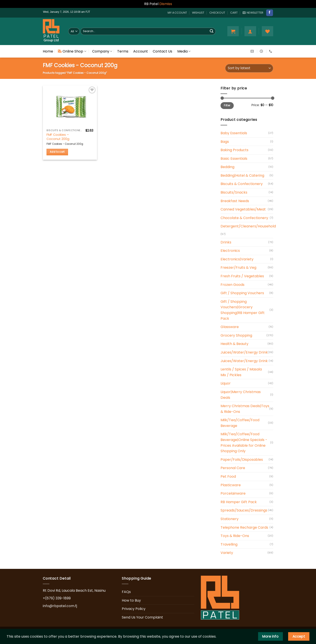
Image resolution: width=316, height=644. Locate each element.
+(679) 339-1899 (57, 598)
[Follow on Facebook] (269, 13)
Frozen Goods (233, 285)
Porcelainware (233, 493)
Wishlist (198, 13)
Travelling (229, 544)
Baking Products (234, 150)
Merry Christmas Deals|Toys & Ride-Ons (245, 409)
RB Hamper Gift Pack (239, 502)
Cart (234, 13)
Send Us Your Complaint (142, 617)
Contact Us (162, 51)
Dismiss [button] (166, 4)
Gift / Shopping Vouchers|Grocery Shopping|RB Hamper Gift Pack (243, 310)
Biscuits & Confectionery (242, 184)
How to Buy (131, 600)
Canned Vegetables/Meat (243, 209)
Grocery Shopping (236, 335)
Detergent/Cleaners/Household (248, 226)
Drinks (226, 242)
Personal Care (233, 468)
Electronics (230, 251)
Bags (225, 142)
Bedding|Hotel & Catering (242, 175)
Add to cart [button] (57, 152)
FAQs (126, 592)
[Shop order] (249, 68)
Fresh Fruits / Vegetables (242, 276)
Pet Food (228, 476)
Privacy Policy (134, 609)
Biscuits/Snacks (234, 192)
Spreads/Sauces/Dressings (244, 510)
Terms (123, 51)
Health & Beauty (234, 344)
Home (48, 51)
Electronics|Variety (237, 259)
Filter (227, 105)
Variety (227, 553)
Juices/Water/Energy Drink (244, 352)
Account (141, 51)
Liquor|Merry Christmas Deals (241, 395)
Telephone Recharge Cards (244, 527)
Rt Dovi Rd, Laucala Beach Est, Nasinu (74, 590)
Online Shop (72, 51)
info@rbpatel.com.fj (60, 606)
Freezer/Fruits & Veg (238, 268)
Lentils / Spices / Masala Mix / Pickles (241, 372)
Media (184, 51)
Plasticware (231, 485)
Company (102, 51)
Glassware (230, 327)
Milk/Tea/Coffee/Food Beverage (240, 423)
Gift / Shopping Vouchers (242, 293)
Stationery (230, 519)
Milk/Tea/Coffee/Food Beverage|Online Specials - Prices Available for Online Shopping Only (244, 443)
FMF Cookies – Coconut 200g (58, 137)
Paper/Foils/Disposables (242, 460)
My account (177, 13)
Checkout (217, 13)
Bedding (227, 167)
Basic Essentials (234, 159)
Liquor (226, 383)
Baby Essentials (234, 133)
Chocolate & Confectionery (244, 218)
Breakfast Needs (235, 201)
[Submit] (212, 31)
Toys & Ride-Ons (235, 536)
